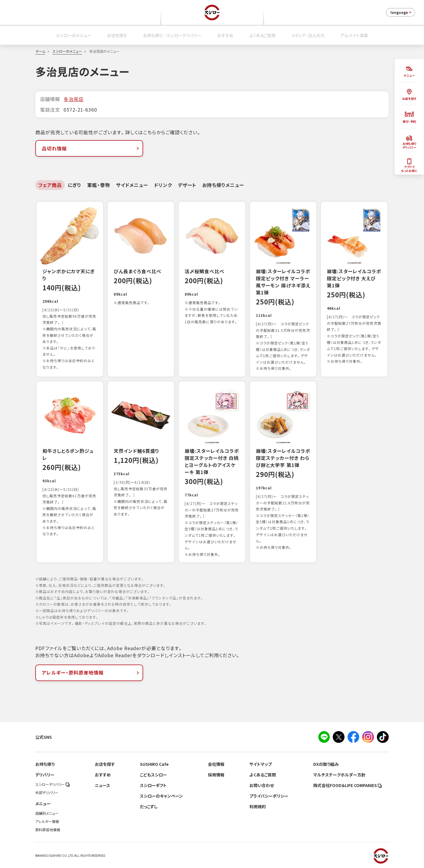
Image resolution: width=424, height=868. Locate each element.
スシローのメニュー (74, 35)
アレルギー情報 (47, 821)
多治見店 (74, 99)
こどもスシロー (153, 775)
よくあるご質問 (262, 35)
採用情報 (216, 775)
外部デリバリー (47, 793)
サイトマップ (261, 764)
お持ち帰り (45, 764)
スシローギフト (153, 785)
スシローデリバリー (53, 784)
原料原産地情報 (48, 830)
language (401, 12)
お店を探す (117, 35)
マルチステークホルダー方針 (339, 775)
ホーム (40, 51)
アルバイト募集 (354, 35)
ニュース (102, 785)
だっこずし (149, 806)
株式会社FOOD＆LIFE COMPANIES (348, 785)
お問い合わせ (262, 785)
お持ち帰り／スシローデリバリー (172, 35)
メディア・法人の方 (308, 35)
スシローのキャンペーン (161, 796)
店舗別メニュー (47, 813)
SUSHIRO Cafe (154, 764)
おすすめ (225, 35)
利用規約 (258, 806)
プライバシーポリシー (269, 796)
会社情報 (216, 764)
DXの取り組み (326, 764)
